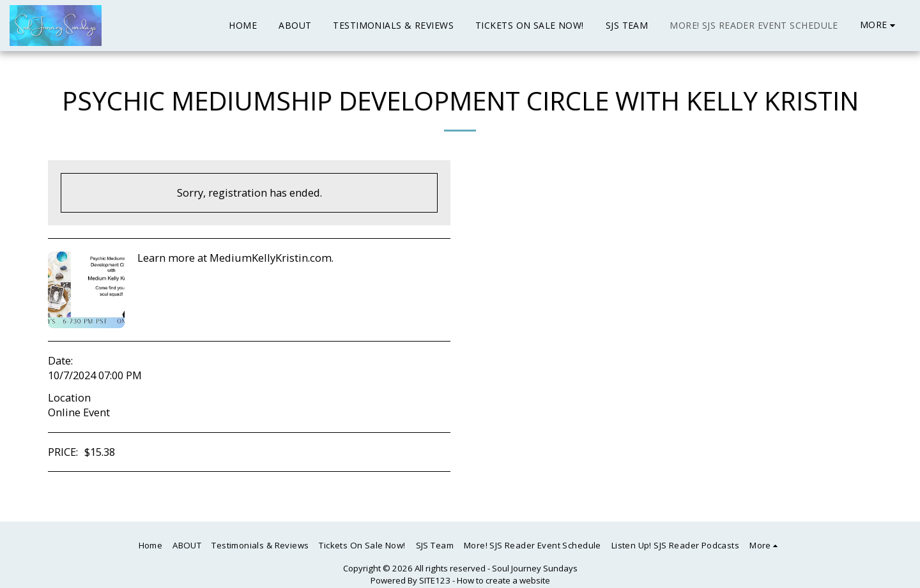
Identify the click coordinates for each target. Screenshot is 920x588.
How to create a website (503, 580)
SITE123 (435, 580)
